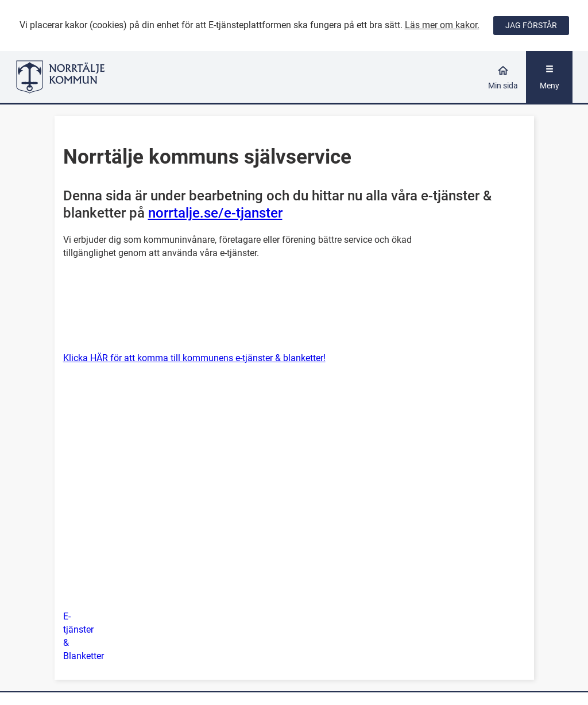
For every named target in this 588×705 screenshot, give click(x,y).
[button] (81, 636)
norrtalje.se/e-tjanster (215, 213)
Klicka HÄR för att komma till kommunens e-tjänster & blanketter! (194, 358)
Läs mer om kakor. (442, 25)
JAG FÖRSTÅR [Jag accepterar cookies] (531, 25)
